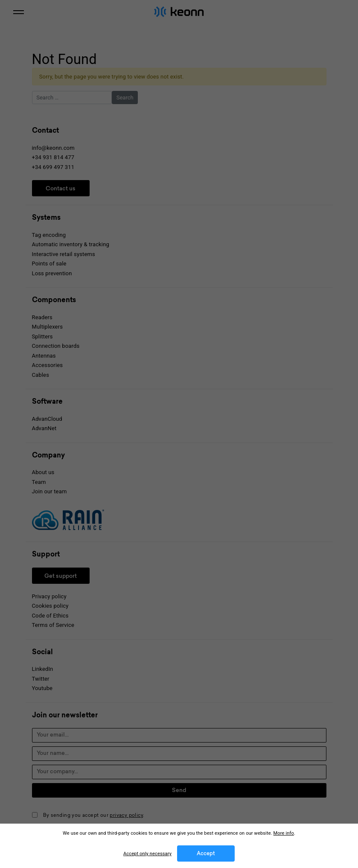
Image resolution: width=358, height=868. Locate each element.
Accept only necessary (147, 854)
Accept (206, 854)
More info (284, 833)
